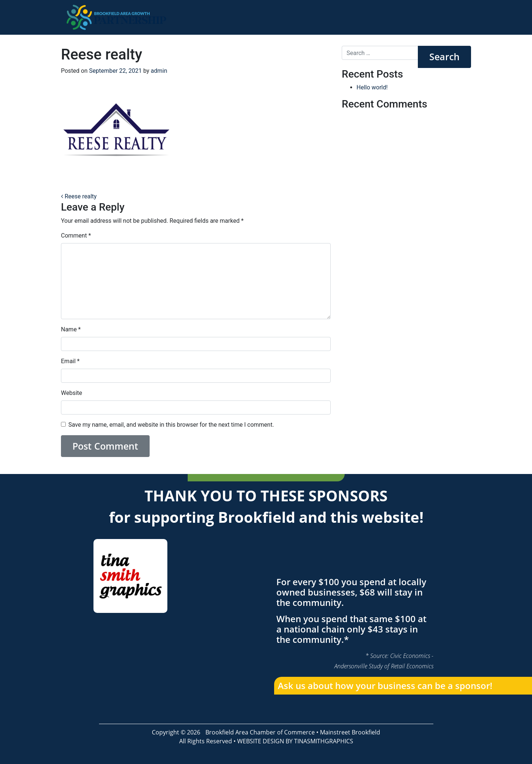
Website (71, 393)
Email (70, 361)
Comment (76, 236)
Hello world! (372, 87)
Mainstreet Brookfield (350, 732)
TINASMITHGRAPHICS (324, 741)
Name (71, 329)
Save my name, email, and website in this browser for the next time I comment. (171, 425)
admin (159, 71)
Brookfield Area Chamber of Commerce (260, 732)
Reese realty (79, 196)
